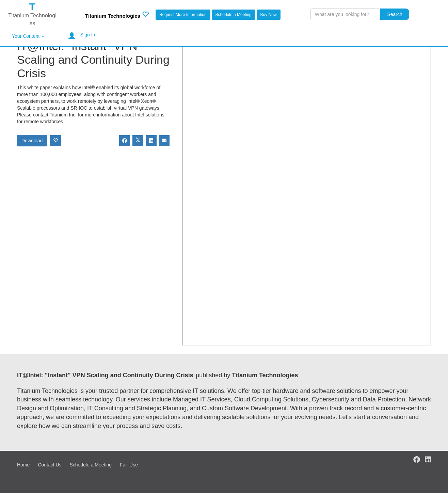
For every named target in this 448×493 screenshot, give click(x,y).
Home (23, 465)
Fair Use (129, 465)
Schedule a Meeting (234, 15)
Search (395, 14)
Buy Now (269, 15)
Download (32, 141)
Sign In (88, 35)
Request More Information (183, 15)
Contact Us (50, 465)
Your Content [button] (28, 36)
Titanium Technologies (113, 16)
